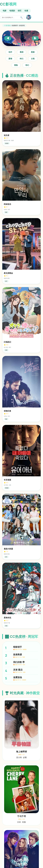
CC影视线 (7, 25)
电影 (5, 11)
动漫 (26, 11)
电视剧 (12, 11)
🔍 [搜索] (21, 18)
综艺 (20, 11)
